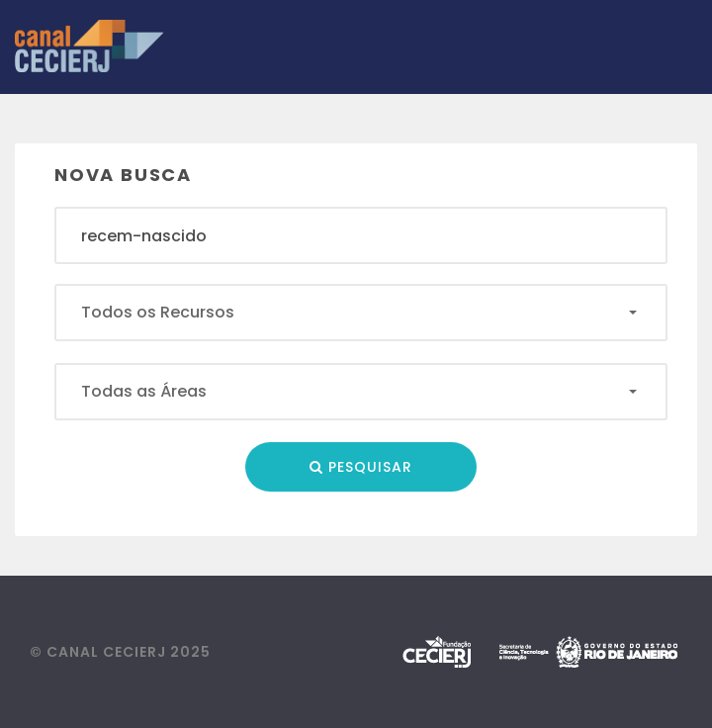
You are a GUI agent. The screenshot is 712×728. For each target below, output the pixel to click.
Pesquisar (361, 467)
